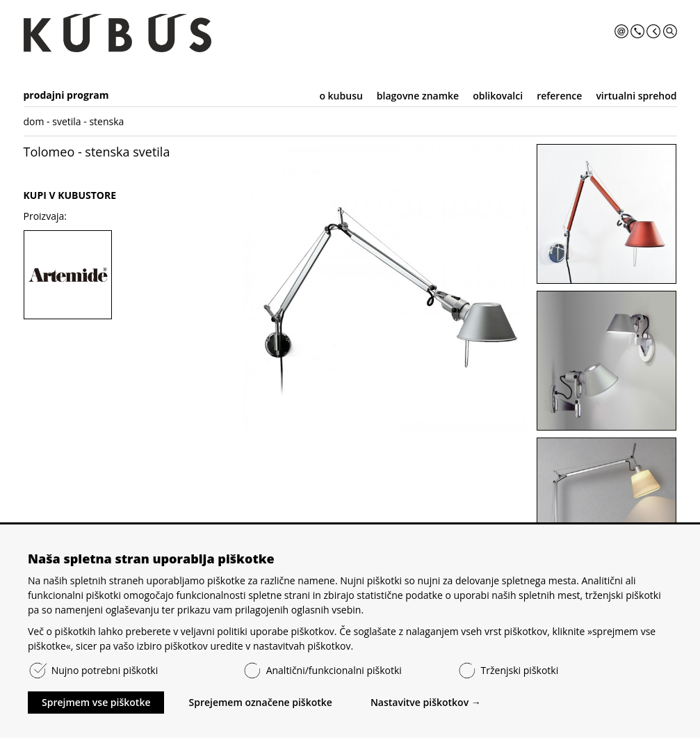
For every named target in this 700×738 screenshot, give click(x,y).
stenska (106, 121)
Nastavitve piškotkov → (426, 702)
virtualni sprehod (636, 96)
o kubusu (341, 96)
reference (559, 96)
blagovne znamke (418, 96)
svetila (66, 121)
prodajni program (66, 95)
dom (34, 121)
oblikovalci (498, 96)
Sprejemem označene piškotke (260, 702)
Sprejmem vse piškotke (96, 702)
